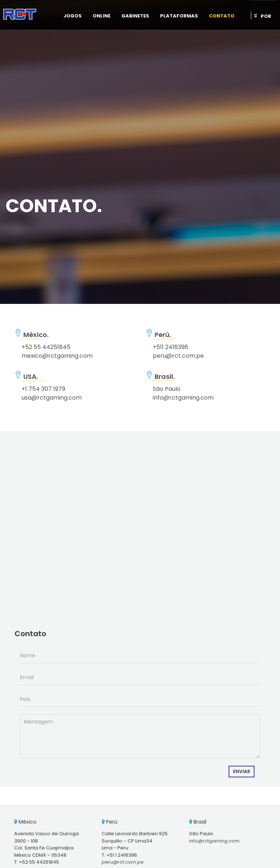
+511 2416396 (170, 347)
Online (102, 16)
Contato (222, 16)
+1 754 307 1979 (43, 389)
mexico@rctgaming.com (57, 356)
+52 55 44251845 (46, 347)
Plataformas (179, 16)
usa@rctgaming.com (52, 398)
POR (266, 16)
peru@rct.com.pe (178, 356)
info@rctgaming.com (183, 398)
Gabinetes (135, 16)
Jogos (73, 16)
